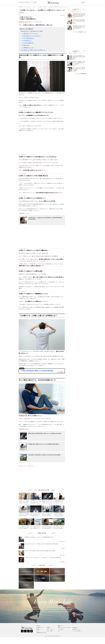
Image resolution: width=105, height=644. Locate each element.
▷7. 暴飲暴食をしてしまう (28, 48)
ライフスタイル (27, 7)
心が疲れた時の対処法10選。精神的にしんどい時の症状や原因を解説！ (38, 371)
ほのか (20, 15)
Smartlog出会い (75, 628)
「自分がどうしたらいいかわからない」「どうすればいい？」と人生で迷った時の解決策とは (43, 558)
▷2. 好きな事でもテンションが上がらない (31, 36)
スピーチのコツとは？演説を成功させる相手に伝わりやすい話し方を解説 (79, 69)
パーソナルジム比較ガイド (77, 631)
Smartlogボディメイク (76, 629)
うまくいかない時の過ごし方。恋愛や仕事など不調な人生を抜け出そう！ (79, 57)
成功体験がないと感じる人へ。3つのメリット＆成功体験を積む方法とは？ (39, 537)
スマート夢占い (61, 629)
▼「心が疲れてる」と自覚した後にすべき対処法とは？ (33, 50)
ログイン (83, 3)
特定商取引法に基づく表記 (41, 633)
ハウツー (34, 7)
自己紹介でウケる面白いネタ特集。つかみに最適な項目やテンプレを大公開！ (79, 63)
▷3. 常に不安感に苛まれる (28, 38)
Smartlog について (40, 628)
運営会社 (38, 629)
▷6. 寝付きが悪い (26, 45)
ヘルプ (38, 631)
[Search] (35, 2)
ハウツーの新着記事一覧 (81, 74)
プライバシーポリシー (51, 629)
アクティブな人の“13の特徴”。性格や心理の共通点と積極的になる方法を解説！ (40, 551)
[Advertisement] (30, 476)
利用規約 (48, 628)
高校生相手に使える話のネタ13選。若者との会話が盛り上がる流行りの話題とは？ (79, 27)
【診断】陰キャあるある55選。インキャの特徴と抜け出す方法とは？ (79, 21)
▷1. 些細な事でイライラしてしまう (30, 34)
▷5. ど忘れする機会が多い (28, 43)
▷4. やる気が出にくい (27, 41)
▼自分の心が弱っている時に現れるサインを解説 (31, 31)
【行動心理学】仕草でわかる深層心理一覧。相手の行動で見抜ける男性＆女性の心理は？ (79, 15)
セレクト (60, 631)
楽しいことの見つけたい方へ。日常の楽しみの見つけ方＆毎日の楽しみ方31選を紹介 (41, 544)
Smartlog (21, 7)
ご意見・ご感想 (49, 631)
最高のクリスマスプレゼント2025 (64, 628)
